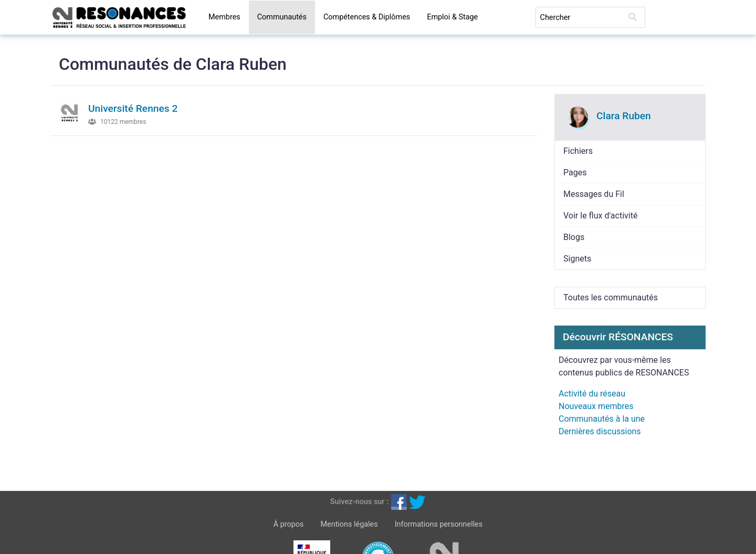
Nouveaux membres (596, 406)
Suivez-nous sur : (359, 502)
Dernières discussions (600, 431)
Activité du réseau (592, 394)
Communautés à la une (602, 419)
